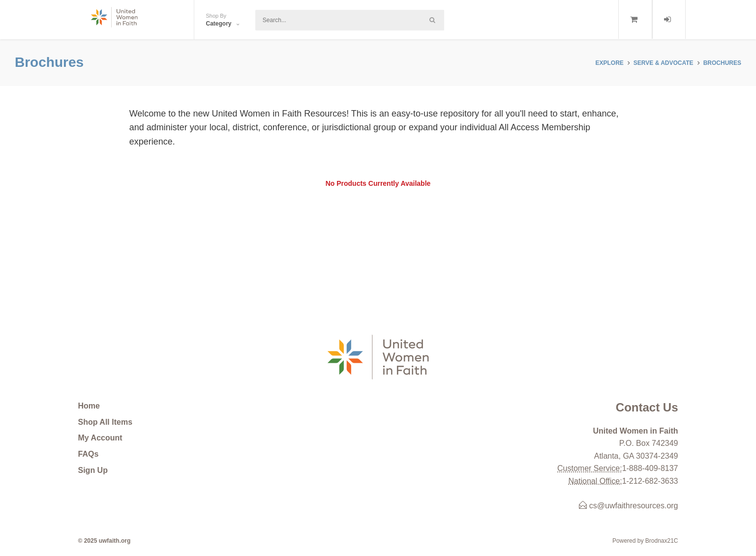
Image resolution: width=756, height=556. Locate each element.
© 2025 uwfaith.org (105, 541)
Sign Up (93, 470)
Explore (609, 63)
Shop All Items (106, 422)
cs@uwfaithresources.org (628, 506)
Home (89, 406)
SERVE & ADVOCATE (664, 63)
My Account (100, 438)
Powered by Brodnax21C (645, 541)
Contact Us (647, 407)
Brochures (722, 63)
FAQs (89, 454)
